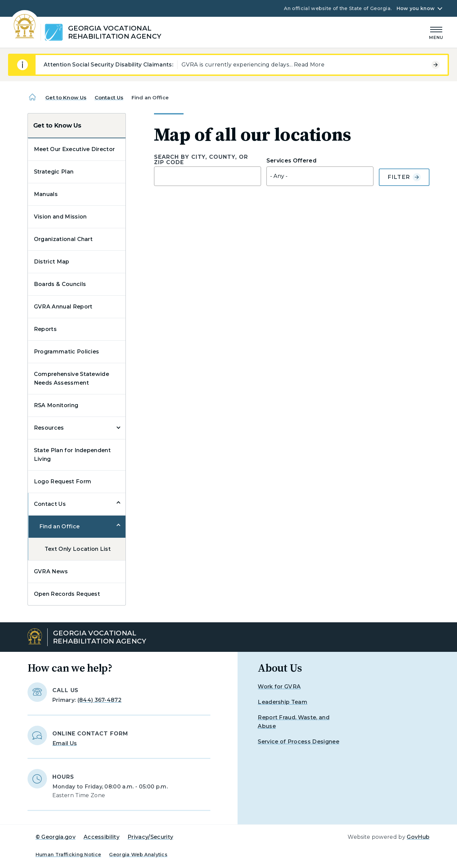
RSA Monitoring (56, 405)
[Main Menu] (436, 32)
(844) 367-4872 (99, 700)
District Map (52, 262)
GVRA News (51, 571)
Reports (45, 329)
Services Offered (291, 161)
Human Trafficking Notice (68, 855)
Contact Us (109, 98)
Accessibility (101, 837)
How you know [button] (416, 8)
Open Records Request (67, 594)
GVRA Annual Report (63, 307)
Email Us (65, 743)
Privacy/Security (150, 837)
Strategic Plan (54, 172)
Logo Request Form (63, 481)
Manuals (46, 194)
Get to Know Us (66, 98)
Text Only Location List (78, 549)
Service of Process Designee (298, 742)
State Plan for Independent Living (72, 455)
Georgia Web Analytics (138, 855)
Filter (404, 177)
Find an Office (59, 526)
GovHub (418, 837)
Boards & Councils (60, 284)
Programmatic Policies (67, 352)
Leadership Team (283, 702)
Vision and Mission (60, 217)
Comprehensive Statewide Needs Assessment (71, 378)
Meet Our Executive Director (74, 149)
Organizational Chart (63, 239)
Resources (49, 428)
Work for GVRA (279, 687)
